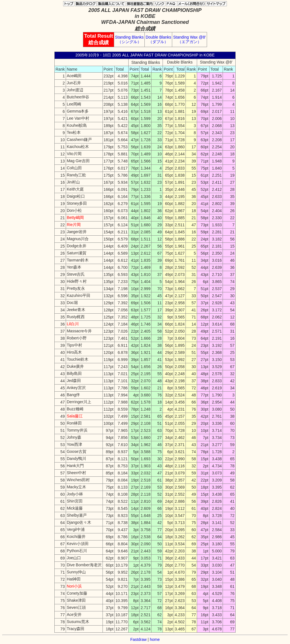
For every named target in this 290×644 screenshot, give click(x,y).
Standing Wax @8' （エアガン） (189, 39)
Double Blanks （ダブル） (158, 39)
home (155, 639)
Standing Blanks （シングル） (129, 39)
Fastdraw (138, 639)
